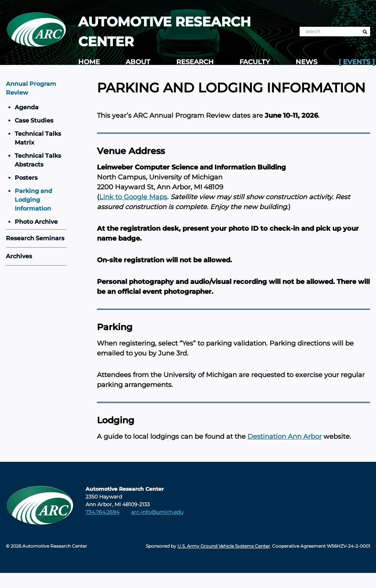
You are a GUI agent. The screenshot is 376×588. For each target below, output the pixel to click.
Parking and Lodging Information (33, 200)
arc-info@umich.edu (157, 512)
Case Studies (34, 120)
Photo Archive (36, 222)
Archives (19, 256)
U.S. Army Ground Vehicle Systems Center (224, 546)
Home (89, 62)
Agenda (27, 107)
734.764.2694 (102, 512)
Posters (26, 178)
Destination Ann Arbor (285, 437)
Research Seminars (35, 238)
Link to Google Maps (133, 197)
